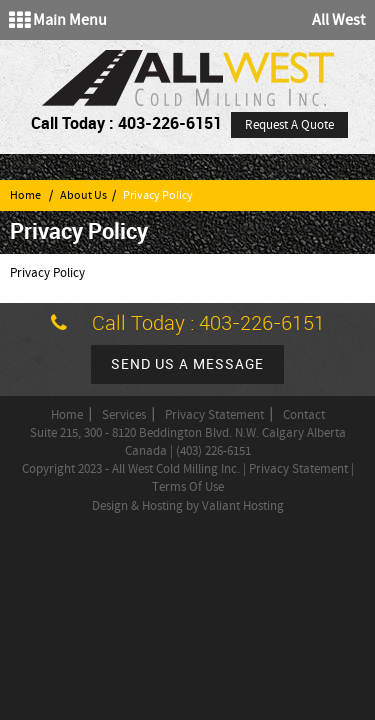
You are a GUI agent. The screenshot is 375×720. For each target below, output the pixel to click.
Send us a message (187, 364)
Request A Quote (289, 125)
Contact (304, 415)
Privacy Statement (214, 415)
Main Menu (58, 20)
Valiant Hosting (243, 506)
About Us (83, 195)
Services (124, 415)
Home (25, 195)
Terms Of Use (188, 487)
